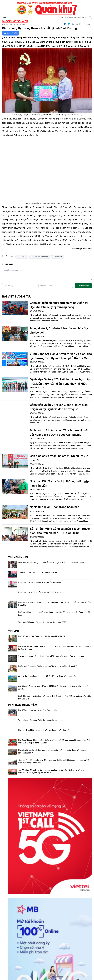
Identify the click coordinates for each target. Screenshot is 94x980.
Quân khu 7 (22, 257)
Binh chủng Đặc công (40, 257)
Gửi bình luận (83, 286)
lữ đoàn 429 (57, 257)
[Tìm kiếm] (90, 17)
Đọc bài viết (10, 33)
